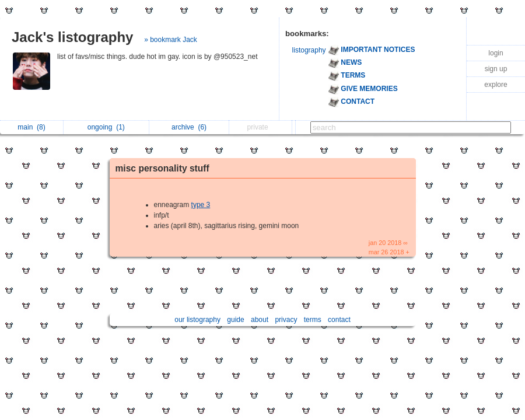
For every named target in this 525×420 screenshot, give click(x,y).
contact (339, 320)
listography (309, 50)
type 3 (201, 205)
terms (313, 320)
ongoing (106, 127)
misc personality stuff (162, 168)
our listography (197, 320)
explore (496, 85)
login (496, 53)
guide (235, 320)
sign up (496, 69)
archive (189, 127)
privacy (286, 320)
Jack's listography (72, 37)
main (31, 127)
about (260, 320)
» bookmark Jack (171, 40)
